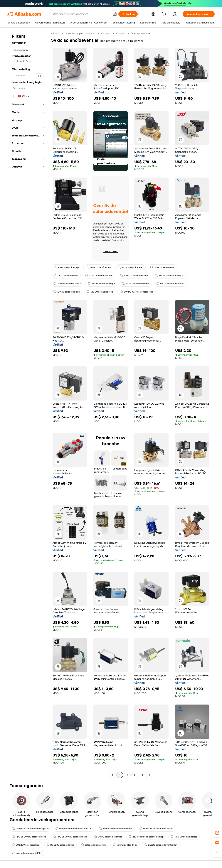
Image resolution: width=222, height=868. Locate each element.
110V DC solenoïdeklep (184, 837)
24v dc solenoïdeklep (66, 267)
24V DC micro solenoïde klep (137, 292)
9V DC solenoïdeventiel (136, 284)
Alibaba (55, 33)
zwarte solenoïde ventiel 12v (161, 845)
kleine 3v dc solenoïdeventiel (116, 829)
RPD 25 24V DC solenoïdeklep (29, 837)
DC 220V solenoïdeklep (26, 845)
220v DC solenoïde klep (99, 276)
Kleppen (106, 33)
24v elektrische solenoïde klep (146, 837)
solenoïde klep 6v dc (94, 845)
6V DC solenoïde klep (131, 267)
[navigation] (28, 405)
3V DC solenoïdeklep (163, 267)
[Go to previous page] (112, 775)
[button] (115, 14)
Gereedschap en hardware (80, 33)
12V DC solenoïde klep (67, 292)
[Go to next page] (149, 775)
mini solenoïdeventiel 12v (27, 853)
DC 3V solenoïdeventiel (108, 837)
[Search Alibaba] (81, 14)
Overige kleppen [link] (140, 33)
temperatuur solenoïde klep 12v (30, 829)
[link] (217, 833)
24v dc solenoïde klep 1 (67, 284)
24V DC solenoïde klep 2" (169, 276)
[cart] (165, 15)
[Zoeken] (128, 14)
